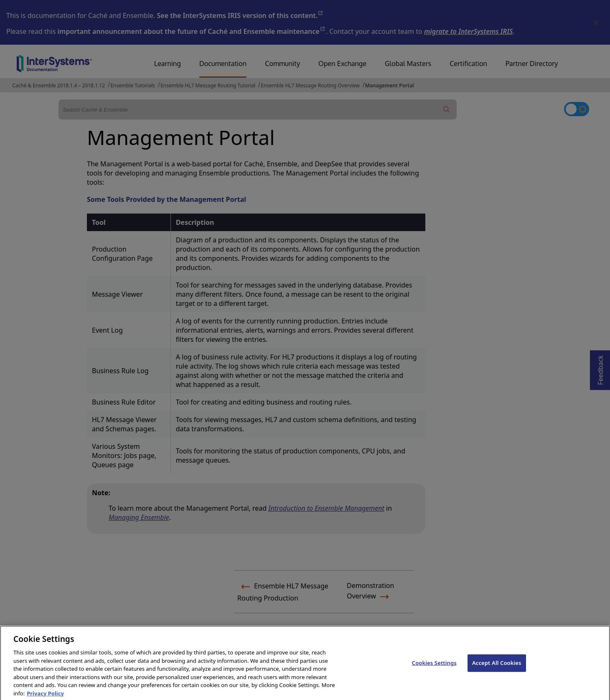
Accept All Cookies (497, 670)
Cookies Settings (434, 670)
